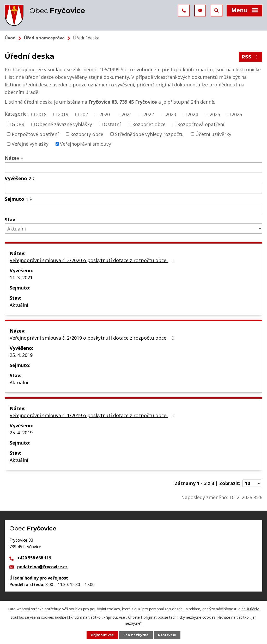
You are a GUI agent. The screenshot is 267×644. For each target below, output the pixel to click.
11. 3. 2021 (21, 277)
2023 (171, 114)
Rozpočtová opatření (201, 124)
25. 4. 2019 (21, 355)
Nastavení (167, 635)
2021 (127, 114)
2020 (105, 114)
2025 (215, 114)
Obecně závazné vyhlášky (64, 124)
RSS (251, 57)
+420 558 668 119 (34, 558)
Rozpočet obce (149, 124)
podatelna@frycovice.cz (42, 567)
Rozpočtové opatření (35, 134)
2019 (63, 114)
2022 (149, 114)
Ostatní (112, 124)
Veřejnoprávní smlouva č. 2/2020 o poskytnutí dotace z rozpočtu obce (93, 260)
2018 (41, 114)
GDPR (18, 124)
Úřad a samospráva (44, 38)
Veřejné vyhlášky (30, 144)
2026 (237, 114)
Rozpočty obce (87, 134)
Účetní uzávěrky (213, 134)
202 (84, 114)
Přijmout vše (102, 635)
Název (12, 158)
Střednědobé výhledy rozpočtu (149, 134)
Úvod (10, 38)
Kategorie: (16, 114)
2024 (193, 114)
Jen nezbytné (136, 635)
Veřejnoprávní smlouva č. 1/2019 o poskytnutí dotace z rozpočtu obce (93, 415)
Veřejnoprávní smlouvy (86, 144)
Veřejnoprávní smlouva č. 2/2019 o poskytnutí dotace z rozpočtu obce (93, 338)
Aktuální (19, 305)
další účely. (250, 609)
